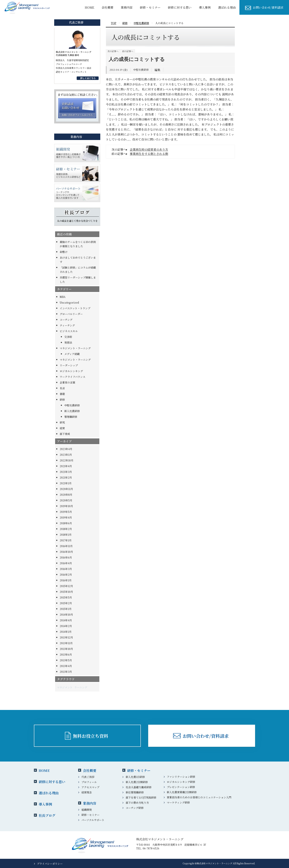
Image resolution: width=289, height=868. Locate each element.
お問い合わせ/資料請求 (268, 7)
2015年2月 (66, 603)
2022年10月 (67, 460)
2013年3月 (66, 672)
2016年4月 (66, 563)
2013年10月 (66, 649)
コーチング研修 (135, 808)
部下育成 (65, 434)
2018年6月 (66, 523)
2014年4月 (66, 620)
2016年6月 (66, 557)
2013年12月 (66, 637)
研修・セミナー (150, 7)
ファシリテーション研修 (181, 777)
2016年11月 (66, 546)
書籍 (62, 394)
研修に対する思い (180, 7)
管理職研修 (71, 417)
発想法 (68, 342)
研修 (62, 400)
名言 (62, 388)
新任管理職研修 (135, 792)
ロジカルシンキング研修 (181, 782)
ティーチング (67, 325)
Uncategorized (69, 302)
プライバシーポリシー (50, 864)
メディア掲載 (72, 354)
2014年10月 (66, 615)
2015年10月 (66, 592)
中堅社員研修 (72, 405)
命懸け (64, 252)
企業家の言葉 (67, 382)
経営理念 (87, 792)
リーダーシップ (69, 365)
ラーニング (81, 687)
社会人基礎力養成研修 (139, 787)
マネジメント (65, 687)
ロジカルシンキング (71, 371)
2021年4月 (66, 466)
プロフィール (89, 782)
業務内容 (127, 7)
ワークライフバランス (73, 377)
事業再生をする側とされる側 (149, 154)
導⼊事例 (205, 7)
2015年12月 (66, 586)
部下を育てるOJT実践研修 (141, 797)
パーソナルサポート (93, 820)
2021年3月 (66, 472)
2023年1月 (66, 455)
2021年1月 (66, 483)
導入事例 (45, 804)
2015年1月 (66, 609)
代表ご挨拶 (88, 777)
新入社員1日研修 (135, 777)
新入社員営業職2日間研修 (182, 792)
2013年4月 (66, 666)
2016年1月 (66, 580)
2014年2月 (66, 626)
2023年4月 (66, 449)
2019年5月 (66, 512)
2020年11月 (66, 489)
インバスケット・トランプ (75, 308)
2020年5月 (66, 500)
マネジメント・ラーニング (75, 348)
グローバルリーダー (71, 314)
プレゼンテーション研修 (181, 787)
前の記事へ (128, 51)
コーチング (66, 320)
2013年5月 (66, 660)
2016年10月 (66, 552)
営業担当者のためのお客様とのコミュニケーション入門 (199, 797)
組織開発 (87, 810)
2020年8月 (66, 495)
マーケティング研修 (178, 802)
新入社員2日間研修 (137, 782)
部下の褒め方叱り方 (137, 803)
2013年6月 (66, 654)
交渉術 (68, 337)
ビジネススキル (69, 331)
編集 (157, 70)
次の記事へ (113, 51)
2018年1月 (66, 535)
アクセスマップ (90, 787)
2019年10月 (66, 506)
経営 (62, 428)
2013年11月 (66, 643)
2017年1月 (66, 540)
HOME (89, 7)
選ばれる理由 (227, 7)
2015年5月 (66, 597)
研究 (62, 422)
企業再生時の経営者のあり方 (149, 149)
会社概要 (107, 7)
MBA (63, 297)
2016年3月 (66, 569)
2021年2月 (66, 477)
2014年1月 (66, 632)
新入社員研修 (72, 411)
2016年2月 (66, 575)
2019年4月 (66, 517)
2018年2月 (66, 529)
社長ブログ (47, 815)
